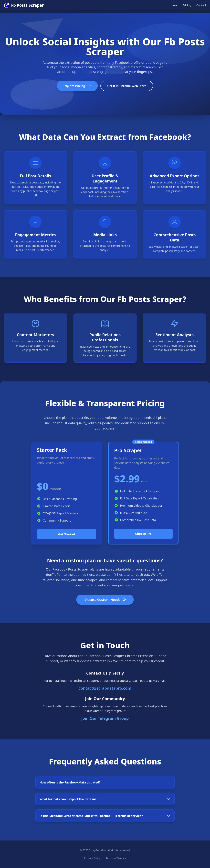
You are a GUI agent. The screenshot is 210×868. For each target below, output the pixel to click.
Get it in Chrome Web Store (127, 86)
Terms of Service (116, 858)
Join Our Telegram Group (105, 718)
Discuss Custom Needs (105, 600)
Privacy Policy (92, 858)
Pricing (187, 5)
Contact (201, 5)
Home (173, 5)
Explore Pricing (77, 86)
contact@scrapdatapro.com (105, 688)
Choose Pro (143, 534)
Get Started (67, 534)
